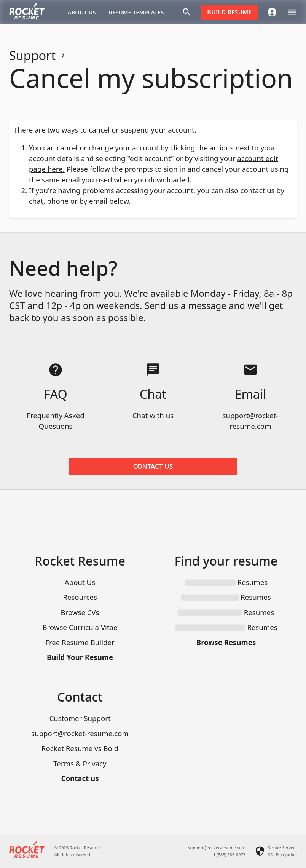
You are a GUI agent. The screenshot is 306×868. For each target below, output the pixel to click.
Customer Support (80, 718)
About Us (80, 582)
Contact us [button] (153, 467)
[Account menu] (272, 12)
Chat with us (153, 415)
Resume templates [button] (136, 12)
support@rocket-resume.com (80, 733)
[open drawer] (292, 12)
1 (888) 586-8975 (229, 854)
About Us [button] (82, 12)
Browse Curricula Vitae (80, 627)
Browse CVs (80, 612)
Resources (80, 597)
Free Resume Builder (80, 642)
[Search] (187, 12)
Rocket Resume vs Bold (80, 748)
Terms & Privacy (80, 763)
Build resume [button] (229, 12)
